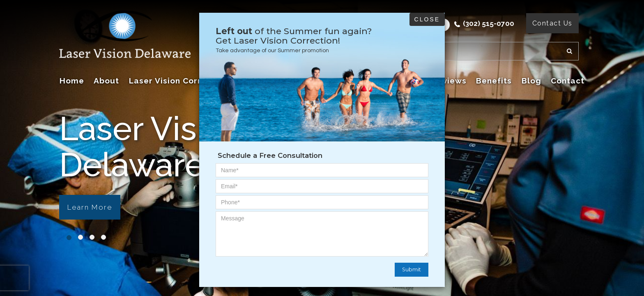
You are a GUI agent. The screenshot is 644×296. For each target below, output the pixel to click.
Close (427, 19)
